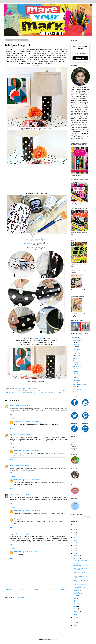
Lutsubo (75, 358)
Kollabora (75, 363)
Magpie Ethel (76, 376)
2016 (74, 551)
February (77, 612)
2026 (74, 524)
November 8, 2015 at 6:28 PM (33, 480)
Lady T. (12, 435)
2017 (74, 548)
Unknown (12, 406)
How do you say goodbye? (81, 566)
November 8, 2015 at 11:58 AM (23, 406)
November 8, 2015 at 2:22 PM (23, 466)
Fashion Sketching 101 (80, 587)
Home (36, 590)
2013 (74, 620)
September (77, 593)
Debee (11, 495)
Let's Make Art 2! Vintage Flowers (81, 569)
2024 (74, 530)
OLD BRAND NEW (78, 367)
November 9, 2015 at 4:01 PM (30, 519)
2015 (74, 553)
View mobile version (36, 593)
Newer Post (9, 590)
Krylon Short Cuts (28, 243)
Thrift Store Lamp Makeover (57, 393)
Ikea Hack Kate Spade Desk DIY (81, 581)
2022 (74, 535)
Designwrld (76, 371)
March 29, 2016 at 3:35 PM (23, 534)
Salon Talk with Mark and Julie (81, 577)
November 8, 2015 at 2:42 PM (21, 495)
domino (75, 392)
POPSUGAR (76, 345)
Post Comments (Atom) (18, 597)
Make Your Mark (10, 393)
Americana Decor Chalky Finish (34, 241)
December (77, 556)
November (77, 558)
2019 (74, 543)
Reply (11, 414)
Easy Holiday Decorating (81, 560)
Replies (13, 418)
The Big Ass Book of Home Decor (40, 393)
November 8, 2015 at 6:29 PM (33, 511)
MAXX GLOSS (31, 239)
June (76, 601)
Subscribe (80, 58)
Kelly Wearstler (77, 389)
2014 (74, 617)
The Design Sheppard (79, 354)
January (77, 614)
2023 (74, 532)
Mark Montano (19, 393)
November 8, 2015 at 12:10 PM (22, 435)
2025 (74, 527)
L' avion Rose (76, 349)
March (76, 609)
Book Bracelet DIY (79, 563)
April (76, 606)
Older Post (63, 590)
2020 (74, 540)
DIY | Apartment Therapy (80, 385)
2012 (74, 623)
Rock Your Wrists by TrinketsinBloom (80, 573)
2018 (74, 545)
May (76, 604)
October (77, 590)
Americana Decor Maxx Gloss (34, 391)
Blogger (55, 639)
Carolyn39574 (18, 519)
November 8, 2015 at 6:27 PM (32, 422)
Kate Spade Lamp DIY (59, 391)
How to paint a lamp (48, 391)
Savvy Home (76, 380)
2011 (74, 625)
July (76, 598)
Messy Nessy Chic (78, 341)
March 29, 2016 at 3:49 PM (32, 552)
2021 (74, 538)
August (76, 596)
